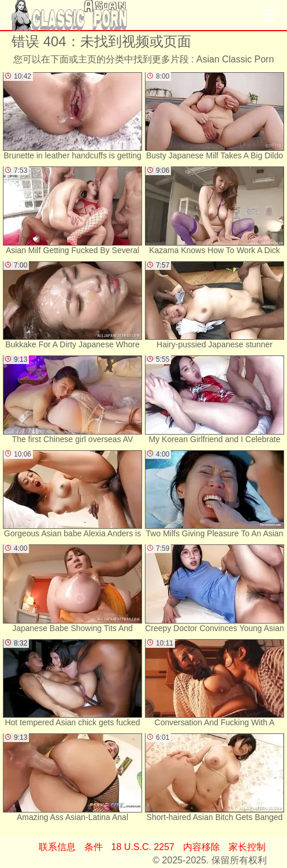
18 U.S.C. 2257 (143, 847)
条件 (94, 847)
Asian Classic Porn (235, 59)
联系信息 (57, 847)
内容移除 (202, 847)
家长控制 (247, 847)
